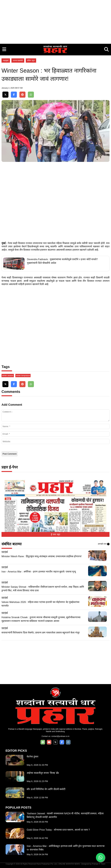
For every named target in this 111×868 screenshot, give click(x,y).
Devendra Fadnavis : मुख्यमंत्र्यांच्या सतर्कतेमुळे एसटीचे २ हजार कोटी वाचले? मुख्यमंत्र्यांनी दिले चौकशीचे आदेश (62, 261)
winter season (8, 376)
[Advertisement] (55, 21)
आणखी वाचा (104, 544)
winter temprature (23, 376)
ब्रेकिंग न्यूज (31, 61)
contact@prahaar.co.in (60, 736)
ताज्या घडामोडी (18, 61)
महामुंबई (6, 61)
